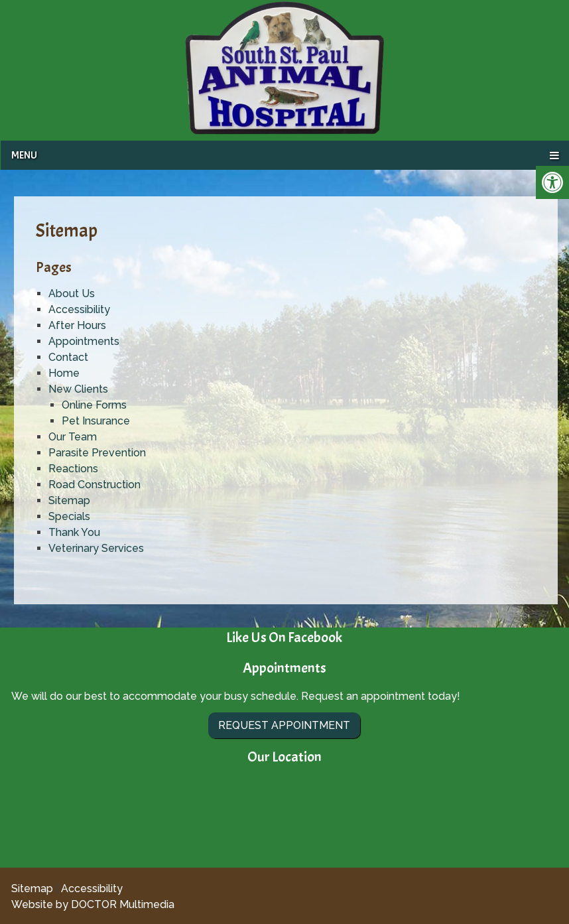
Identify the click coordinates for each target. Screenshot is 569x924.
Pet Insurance (96, 421)
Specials (69, 516)
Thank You (74, 532)
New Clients (78, 389)
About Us (72, 294)
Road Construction (95, 485)
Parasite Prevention (97, 453)
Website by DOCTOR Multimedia (93, 904)
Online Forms (94, 405)
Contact (68, 357)
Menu (24, 155)
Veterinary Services (96, 548)
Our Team (73, 437)
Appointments (84, 341)
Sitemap (69, 500)
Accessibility (79, 309)
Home (64, 373)
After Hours (77, 325)
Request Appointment (284, 725)
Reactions (73, 469)
